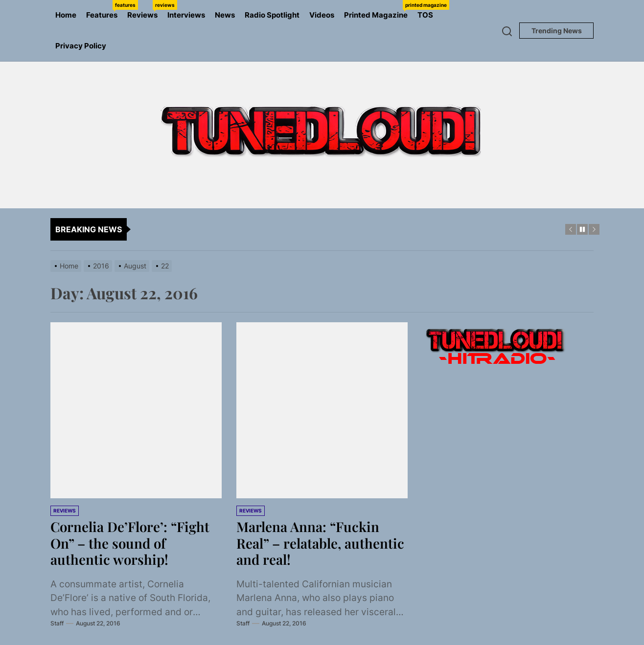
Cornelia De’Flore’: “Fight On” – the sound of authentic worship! (131, 543)
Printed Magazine (378, 10)
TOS (425, 15)
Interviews (186, 15)
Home (66, 15)
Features (104, 10)
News (225, 15)
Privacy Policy (81, 46)
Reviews (145, 10)
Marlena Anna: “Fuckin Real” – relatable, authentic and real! (321, 543)
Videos (322, 15)
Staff (57, 623)
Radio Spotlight (272, 15)
